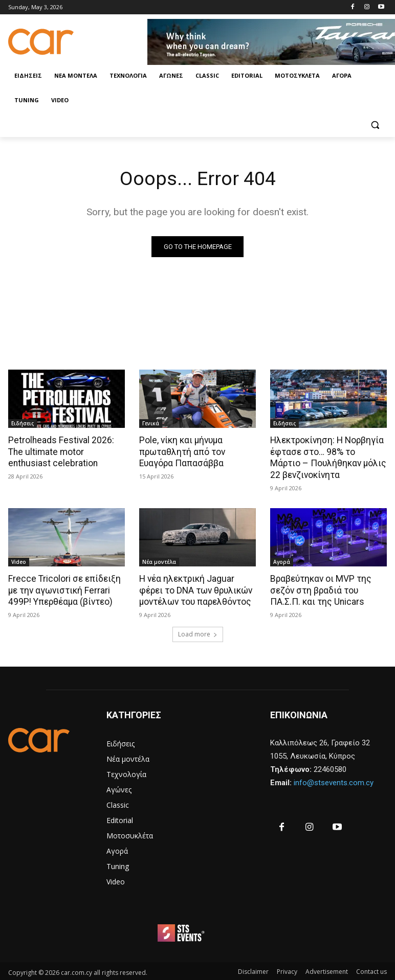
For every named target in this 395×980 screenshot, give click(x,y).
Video (19, 561)
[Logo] (78, 42)
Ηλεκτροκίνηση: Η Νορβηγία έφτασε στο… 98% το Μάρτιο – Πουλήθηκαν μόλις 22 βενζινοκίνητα (328, 457)
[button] (375, 125)
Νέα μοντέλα (159, 561)
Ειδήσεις (23, 423)
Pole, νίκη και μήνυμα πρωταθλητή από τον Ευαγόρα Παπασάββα (181, 451)
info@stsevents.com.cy (334, 781)
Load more (198, 632)
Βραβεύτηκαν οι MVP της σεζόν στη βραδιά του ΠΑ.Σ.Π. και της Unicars (319, 589)
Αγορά (282, 561)
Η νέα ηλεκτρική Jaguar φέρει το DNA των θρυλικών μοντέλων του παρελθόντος (195, 589)
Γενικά (151, 423)
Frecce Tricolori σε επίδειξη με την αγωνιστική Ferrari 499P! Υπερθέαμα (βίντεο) (63, 589)
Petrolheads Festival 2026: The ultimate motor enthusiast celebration (67, 451)
